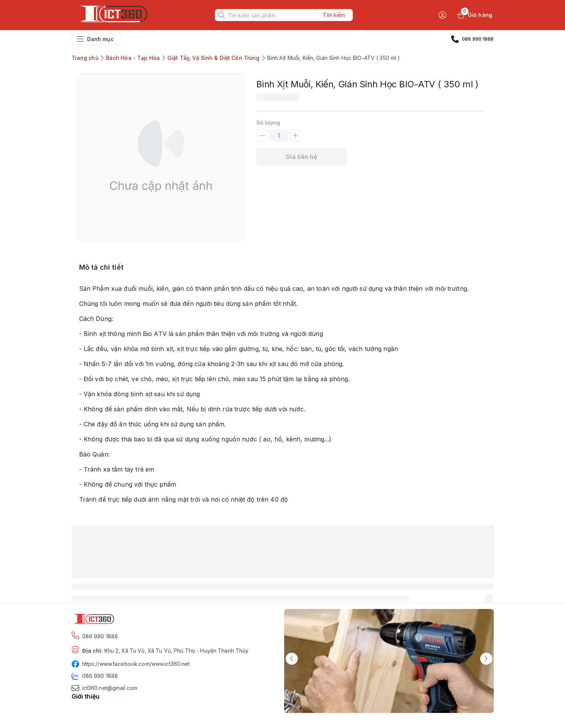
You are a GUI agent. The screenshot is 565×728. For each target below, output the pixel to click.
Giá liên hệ (301, 157)
